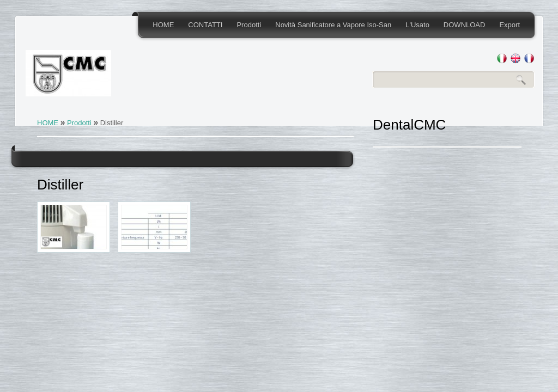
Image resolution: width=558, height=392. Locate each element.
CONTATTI (205, 25)
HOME (163, 25)
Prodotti (249, 25)
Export (510, 25)
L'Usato (417, 25)
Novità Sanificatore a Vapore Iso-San (333, 25)
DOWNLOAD (465, 25)
